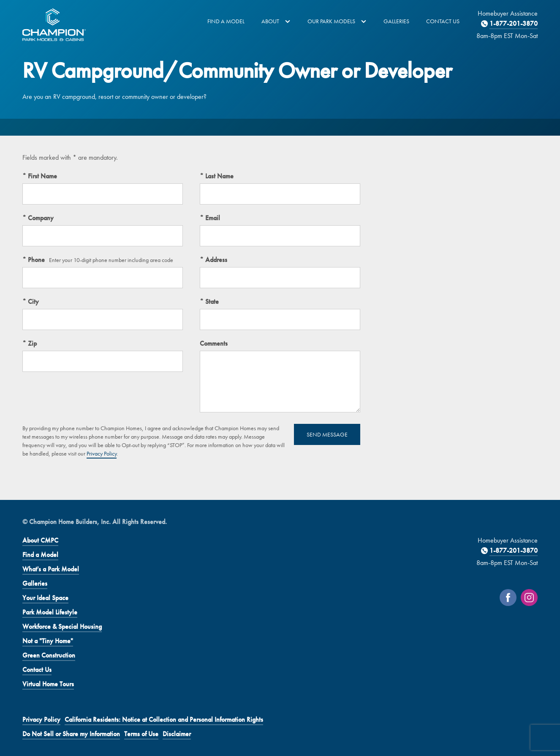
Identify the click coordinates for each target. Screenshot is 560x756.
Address (215, 260)
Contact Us (443, 21)
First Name (42, 176)
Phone (35, 260)
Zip (31, 343)
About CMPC (40, 540)
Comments (214, 343)
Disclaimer (177, 734)
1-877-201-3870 (514, 23)
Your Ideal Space (45, 598)
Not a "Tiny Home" (48, 641)
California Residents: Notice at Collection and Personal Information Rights (164, 719)
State (211, 302)
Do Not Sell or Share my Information (71, 734)
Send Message (327, 434)
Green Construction (49, 655)
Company (40, 218)
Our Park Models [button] (337, 21)
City (33, 302)
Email (212, 218)
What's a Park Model (51, 569)
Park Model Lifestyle (50, 612)
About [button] (276, 21)
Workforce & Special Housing (62, 626)
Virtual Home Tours (48, 684)
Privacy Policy (102, 453)
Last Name (219, 176)
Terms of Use (141, 734)
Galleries (396, 21)
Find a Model (226, 21)
